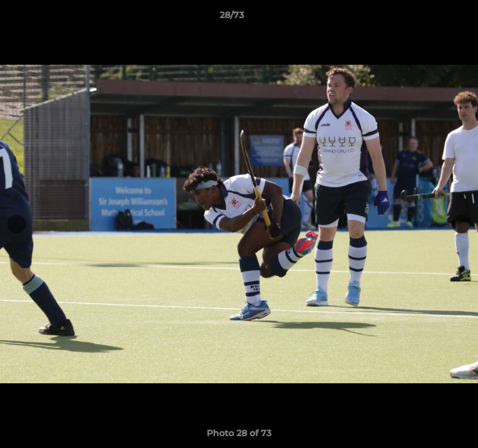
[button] (433, 18)
